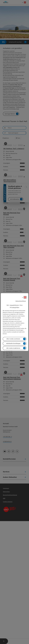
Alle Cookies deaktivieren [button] (13, 348)
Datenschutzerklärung (21, 301)
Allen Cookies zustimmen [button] (13, 339)
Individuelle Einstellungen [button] (13, 343)
